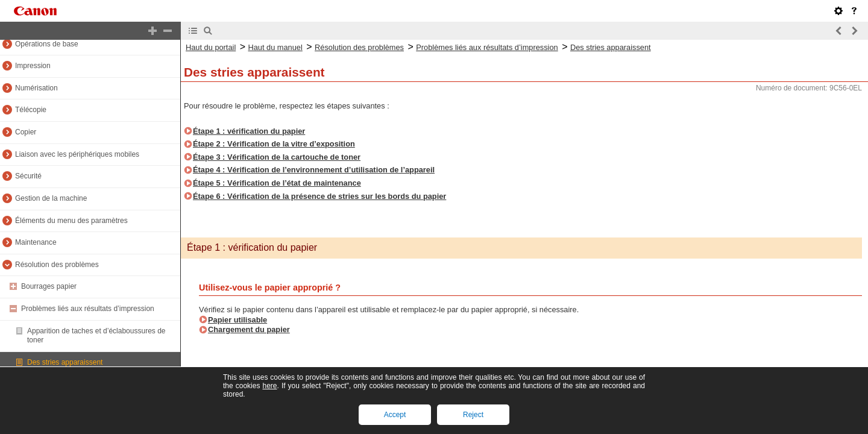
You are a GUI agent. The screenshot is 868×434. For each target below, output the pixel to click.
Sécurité (28, 176)
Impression (33, 66)
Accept (395, 415)
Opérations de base (47, 44)
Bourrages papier (49, 286)
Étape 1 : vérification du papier (249, 131)
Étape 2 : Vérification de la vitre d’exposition (274, 144)
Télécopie (31, 110)
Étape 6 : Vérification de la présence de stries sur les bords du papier (319, 196)
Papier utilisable (237, 320)
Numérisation (36, 88)
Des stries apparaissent (65, 362)
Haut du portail (211, 47)
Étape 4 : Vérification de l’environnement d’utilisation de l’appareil (314, 170)
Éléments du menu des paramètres (71, 221)
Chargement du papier (249, 329)
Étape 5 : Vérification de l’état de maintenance (277, 183)
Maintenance (36, 242)
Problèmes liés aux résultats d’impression (88, 309)
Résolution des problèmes (57, 265)
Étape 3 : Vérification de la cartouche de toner (277, 157)
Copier (26, 132)
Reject (473, 415)
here (269, 386)
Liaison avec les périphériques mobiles (77, 154)
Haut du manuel (275, 47)
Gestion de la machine (51, 198)
